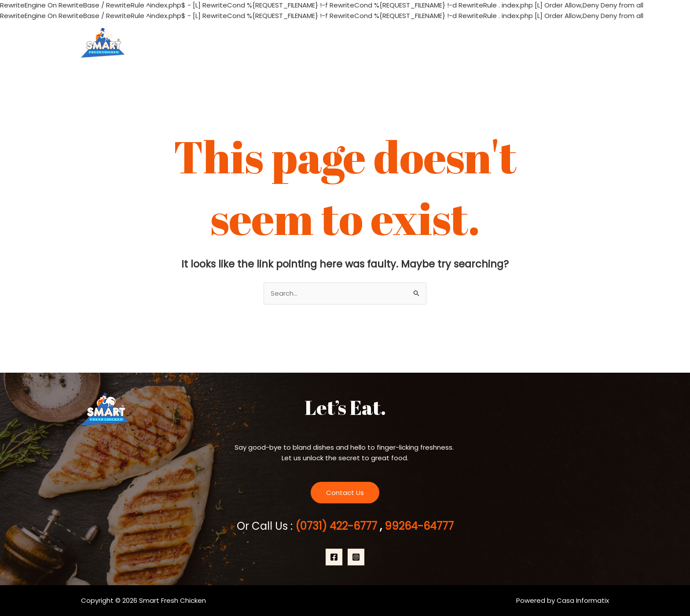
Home (423, 43)
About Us (468, 43)
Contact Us (580, 43)
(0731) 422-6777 (338, 526)
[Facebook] (334, 557)
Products (522, 43)
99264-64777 (418, 526)
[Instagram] (356, 557)
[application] (540, 43)
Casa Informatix (583, 600)
